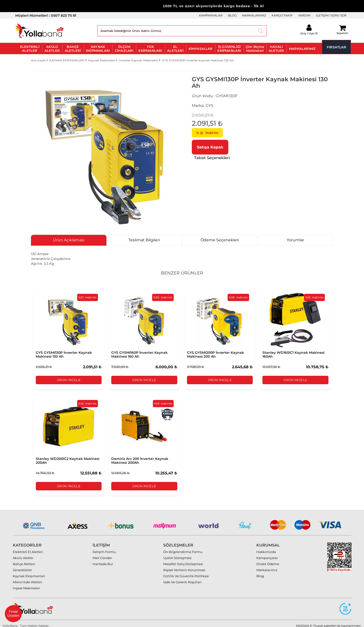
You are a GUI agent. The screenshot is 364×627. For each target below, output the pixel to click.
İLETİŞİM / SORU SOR (331, 15)
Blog (260, 572)
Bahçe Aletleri (24, 560)
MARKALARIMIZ (254, 15)
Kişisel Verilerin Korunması (184, 566)
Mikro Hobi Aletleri (28, 578)
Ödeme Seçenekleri (220, 240)
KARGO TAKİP (282, 15)
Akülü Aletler (23, 553)
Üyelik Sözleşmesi (177, 553)
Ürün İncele (69, 380)
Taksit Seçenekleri (212, 158)
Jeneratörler (22, 566)
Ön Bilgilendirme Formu (183, 547)
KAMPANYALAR (211, 15)
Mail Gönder (102, 553)
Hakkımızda (266, 547)
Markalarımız (267, 566)
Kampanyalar (267, 553)
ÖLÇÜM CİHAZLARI (124, 49)
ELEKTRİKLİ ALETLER (30, 49)
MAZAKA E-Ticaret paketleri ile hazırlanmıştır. (329, 621)
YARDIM (304, 15)
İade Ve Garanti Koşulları (182, 578)
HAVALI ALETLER (276, 49)
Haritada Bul (103, 560)
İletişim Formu (104, 547)
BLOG (232, 15)
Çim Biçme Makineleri (255, 49)
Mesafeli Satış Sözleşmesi (183, 560)
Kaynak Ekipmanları (29, 572)
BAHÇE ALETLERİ (73, 49)
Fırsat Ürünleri (13, 614)
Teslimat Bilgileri (144, 240)
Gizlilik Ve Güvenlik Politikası (186, 572)
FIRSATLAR (336, 47)
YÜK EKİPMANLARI (150, 49)
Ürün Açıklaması (69, 240)
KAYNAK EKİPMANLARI (98, 49)
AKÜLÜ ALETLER (52, 49)
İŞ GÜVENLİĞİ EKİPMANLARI (229, 49)
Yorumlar (295, 240)
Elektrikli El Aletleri (28, 547)
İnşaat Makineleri (26, 584)
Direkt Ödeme (268, 560)
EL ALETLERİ (175, 49)
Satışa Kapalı (210, 147)
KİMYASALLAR (201, 49)
